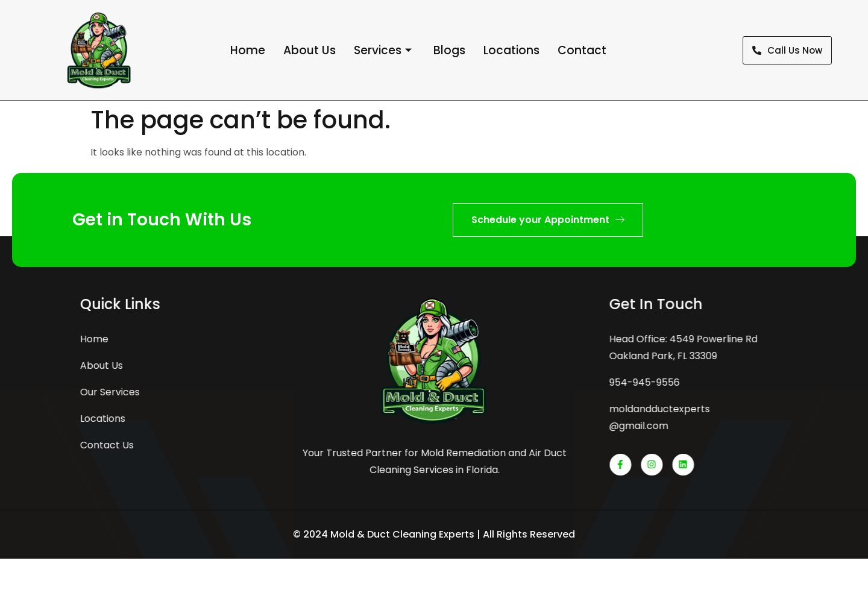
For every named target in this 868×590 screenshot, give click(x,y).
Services (383, 51)
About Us (310, 50)
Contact (582, 50)
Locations (511, 50)
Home (248, 50)
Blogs (449, 50)
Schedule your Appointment (548, 220)
